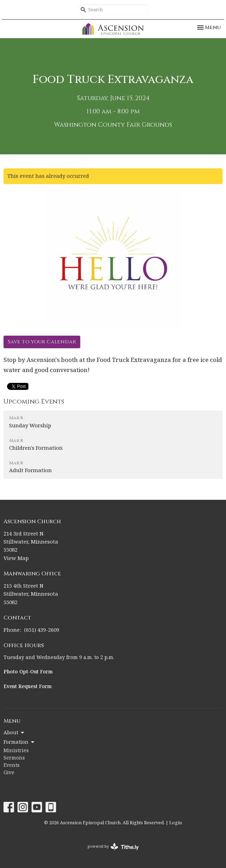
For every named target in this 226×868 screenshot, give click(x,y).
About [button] (14, 733)
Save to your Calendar (42, 342)
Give (9, 773)
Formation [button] (19, 742)
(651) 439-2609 (42, 630)
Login (176, 823)
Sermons (14, 758)
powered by (113, 847)
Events (12, 765)
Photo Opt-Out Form (28, 672)
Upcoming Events (34, 402)
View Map (16, 558)
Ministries (16, 751)
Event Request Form (28, 687)
